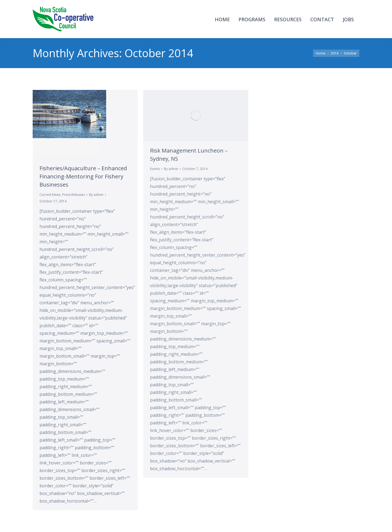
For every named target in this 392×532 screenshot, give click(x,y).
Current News (50, 195)
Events (155, 169)
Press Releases (73, 195)
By (96, 195)
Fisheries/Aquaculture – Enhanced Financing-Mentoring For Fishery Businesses (83, 176)
